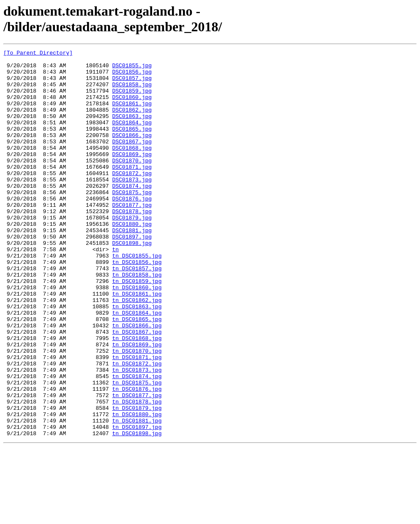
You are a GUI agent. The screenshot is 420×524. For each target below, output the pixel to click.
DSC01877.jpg (132, 236)
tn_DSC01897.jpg (137, 503)
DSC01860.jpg (132, 107)
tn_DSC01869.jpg (137, 404)
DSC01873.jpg (132, 206)
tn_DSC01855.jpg (137, 297)
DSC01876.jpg (132, 229)
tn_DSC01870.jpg (137, 412)
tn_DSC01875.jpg (137, 450)
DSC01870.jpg (132, 183)
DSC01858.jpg (132, 92)
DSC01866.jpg (132, 153)
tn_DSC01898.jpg (137, 510)
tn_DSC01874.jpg (137, 442)
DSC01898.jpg (132, 282)
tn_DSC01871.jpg (137, 419)
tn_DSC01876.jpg (137, 457)
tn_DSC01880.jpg (137, 488)
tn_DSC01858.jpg (137, 320)
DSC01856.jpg (132, 77)
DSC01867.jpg (132, 160)
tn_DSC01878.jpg (137, 472)
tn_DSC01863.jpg (137, 358)
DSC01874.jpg (132, 214)
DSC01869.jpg (132, 176)
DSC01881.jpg (132, 267)
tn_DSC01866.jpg (137, 381)
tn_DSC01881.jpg (137, 495)
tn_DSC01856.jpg (137, 305)
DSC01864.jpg (132, 137)
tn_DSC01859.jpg (137, 328)
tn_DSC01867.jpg (137, 389)
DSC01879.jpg (132, 252)
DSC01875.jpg (132, 221)
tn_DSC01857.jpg (137, 313)
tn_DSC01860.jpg (137, 335)
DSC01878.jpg (132, 244)
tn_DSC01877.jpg (137, 465)
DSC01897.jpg (132, 274)
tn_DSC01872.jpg (137, 427)
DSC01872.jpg (132, 198)
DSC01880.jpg (132, 259)
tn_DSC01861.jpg (137, 343)
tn (115, 290)
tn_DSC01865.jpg (137, 373)
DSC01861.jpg (132, 115)
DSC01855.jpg (132, 69)
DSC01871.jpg (132, 191)
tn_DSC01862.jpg (137, 351)
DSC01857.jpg (132, 84)
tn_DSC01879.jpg (137, 480)
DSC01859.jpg (132, 99)
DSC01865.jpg (132, 145)
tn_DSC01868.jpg (137, 396)
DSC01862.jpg (132, 122)
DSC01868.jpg (132, 168)
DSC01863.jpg (132, 130)
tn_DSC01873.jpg (137, 434)
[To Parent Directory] (38, 54)
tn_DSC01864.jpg (137, 366)
